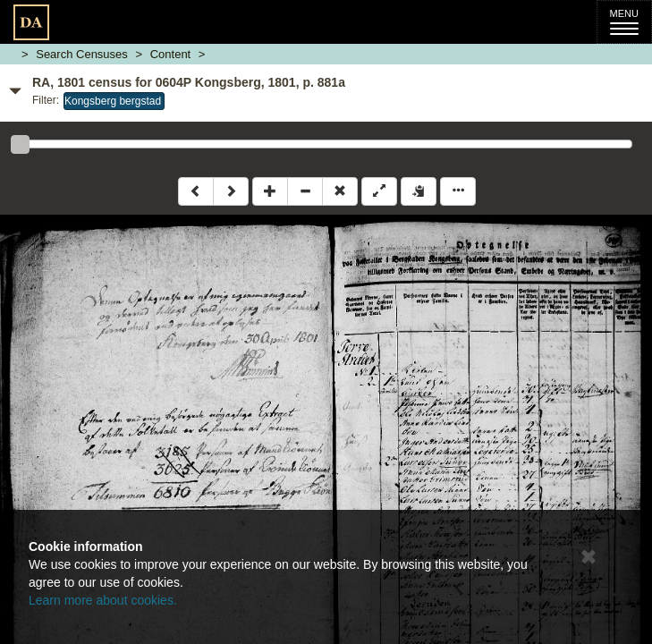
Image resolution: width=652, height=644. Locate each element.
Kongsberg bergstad (113, 101)
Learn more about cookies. (103, 600)
